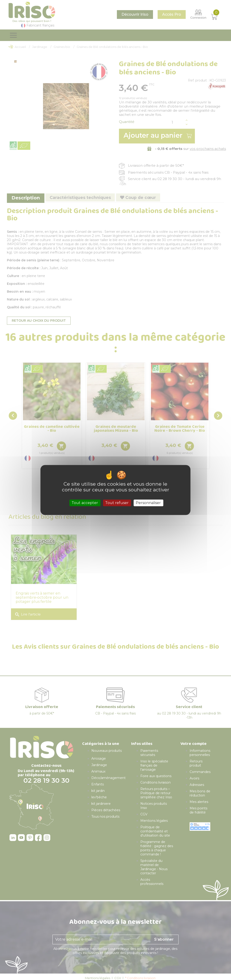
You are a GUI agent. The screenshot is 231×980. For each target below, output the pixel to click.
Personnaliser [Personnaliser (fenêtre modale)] (148, 503)
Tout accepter (85, 503)
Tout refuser (117, 503)
